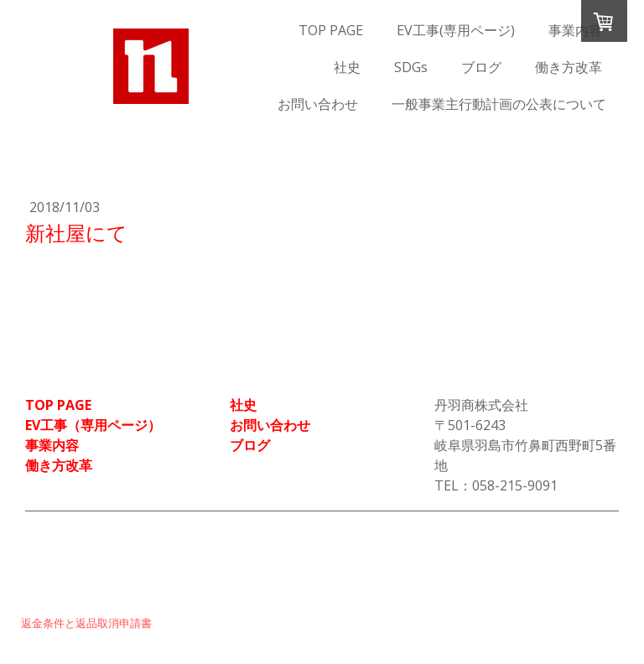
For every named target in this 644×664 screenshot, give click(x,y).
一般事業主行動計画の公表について (499, 104)
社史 (347, 67)
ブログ (481, 67)
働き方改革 (569, 67)
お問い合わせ (318, 104)
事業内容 (575, 30)
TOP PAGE (331, 30)
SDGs (411, 67)
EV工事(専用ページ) (456, 30)
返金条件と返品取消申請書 (86, 623)
